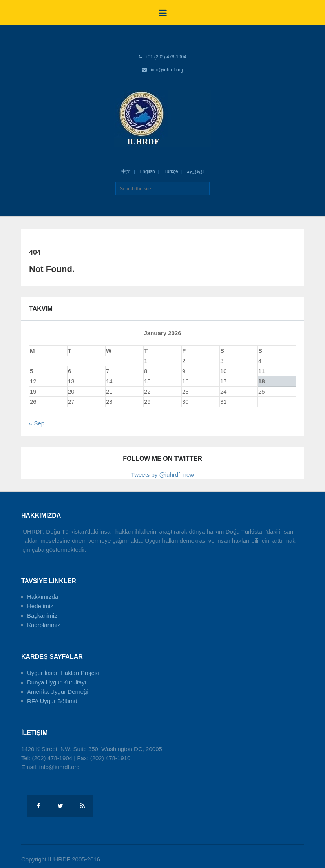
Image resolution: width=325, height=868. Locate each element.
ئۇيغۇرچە (195, 171)
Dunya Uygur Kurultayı (57, 682)
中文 (126, 171)
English (147, 171)
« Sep (37, 423)
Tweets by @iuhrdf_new (162, 475)
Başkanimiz (42, 615)
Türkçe (171, 171)
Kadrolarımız (44, 625)
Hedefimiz (40, 606)
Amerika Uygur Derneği (58, 692)
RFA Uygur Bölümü (52, 701)
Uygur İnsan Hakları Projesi (63, 673)
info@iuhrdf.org (167, 70)
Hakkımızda (43, 597)
